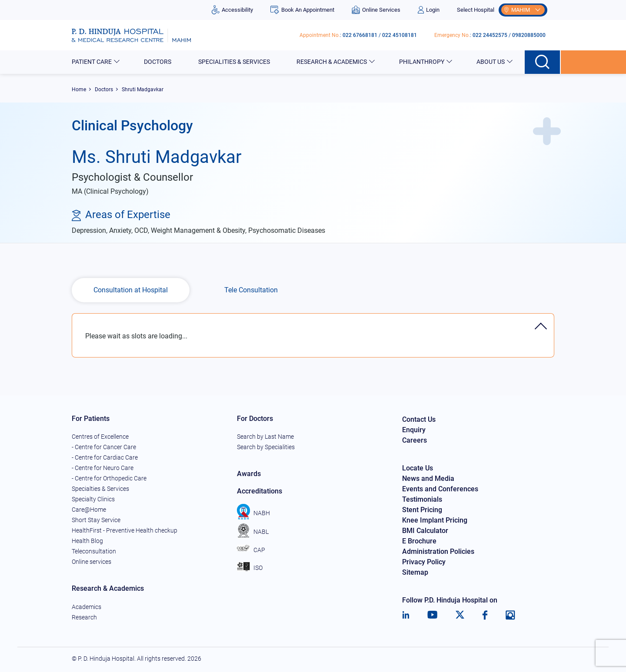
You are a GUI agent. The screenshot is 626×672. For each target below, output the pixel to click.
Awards (249, 474)
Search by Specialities (266, 447)
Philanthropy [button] (422, 62)
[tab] (313, 318)
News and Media (428, 478)
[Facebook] (485, 615)
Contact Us (419, 419)
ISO (250, 568)
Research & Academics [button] (332, 62)
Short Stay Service (96, 520)
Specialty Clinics (93, 499)
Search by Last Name (265, 437)
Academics (87, 607)
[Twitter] (460, 615)
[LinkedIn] (406, 615)
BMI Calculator (425, 531)
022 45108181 (400, 35)
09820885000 (529, 35)
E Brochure (419, 541)
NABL (253, 532)
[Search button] (543, 62)
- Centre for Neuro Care (103, 468)
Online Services (376, 10)
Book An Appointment (302, 10)
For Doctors (255, 419)
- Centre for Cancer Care (104, 447)
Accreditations (260, 491)
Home (79, 89)
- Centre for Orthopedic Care (109, 478)
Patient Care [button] (92, 62)
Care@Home (89, 510)
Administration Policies (438, 551)
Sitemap (415, 572)
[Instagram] (510, 615)
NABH (253, 513)
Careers (415, 440)
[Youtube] (432, 615)
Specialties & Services (100, 489)
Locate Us (418, 468)
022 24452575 (490, 35)
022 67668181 (360, 35)
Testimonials (422, 499)
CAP (251, 550)
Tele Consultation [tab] (251, 290)
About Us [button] (491, 62)
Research (84, 617)
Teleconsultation (94, 551)
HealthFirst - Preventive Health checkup (125, 530)
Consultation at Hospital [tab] (131, 290)
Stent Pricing (422, 510)
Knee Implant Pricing (435, 520)
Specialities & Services (235, 62)
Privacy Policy (424, 562)
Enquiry (414, 430)
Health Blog (87, 541)
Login (429, 10)
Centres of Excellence (100, 437)
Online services (92, 562)
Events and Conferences (440, 489)
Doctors (158, 62)
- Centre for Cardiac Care (105, 457)
